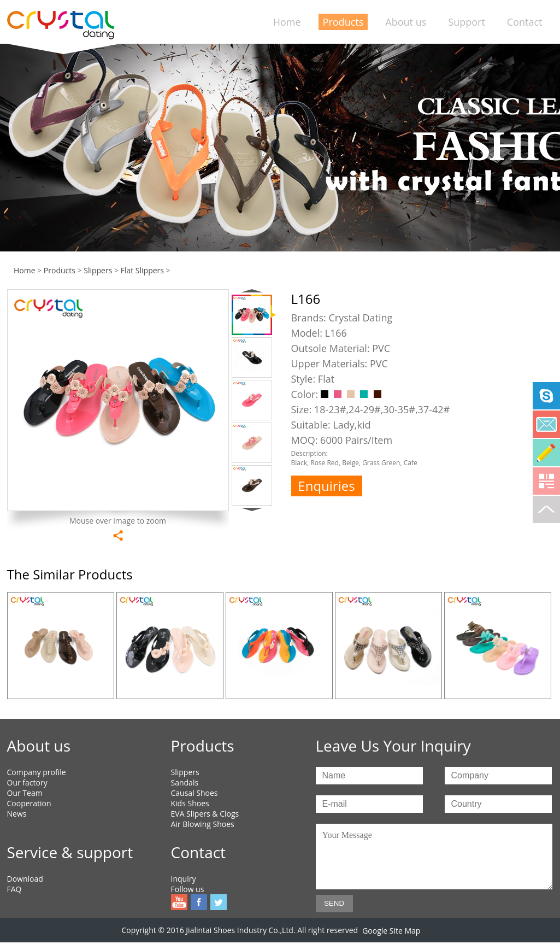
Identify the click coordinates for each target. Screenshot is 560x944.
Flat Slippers (142, 270)
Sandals (185, 782)
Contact (525, 22)
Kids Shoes (190, 803)
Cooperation (29, 803)
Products (343, 22)
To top (546, 509)
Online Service (546, 453)
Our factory (27, 782)
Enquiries (326, 486)
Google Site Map (391, 931)
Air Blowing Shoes (203, 824)
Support (467, 22)
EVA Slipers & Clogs (205, 814)
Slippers (98, 270)
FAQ (14, 889)
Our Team (25, 793)
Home (287, 22)
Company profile (37, 772)
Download (25, 879)
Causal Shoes (194, 793)
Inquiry (184, 879)
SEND (334, 903)
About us (406, 22)
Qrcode (546, 481)
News (17, 814)
